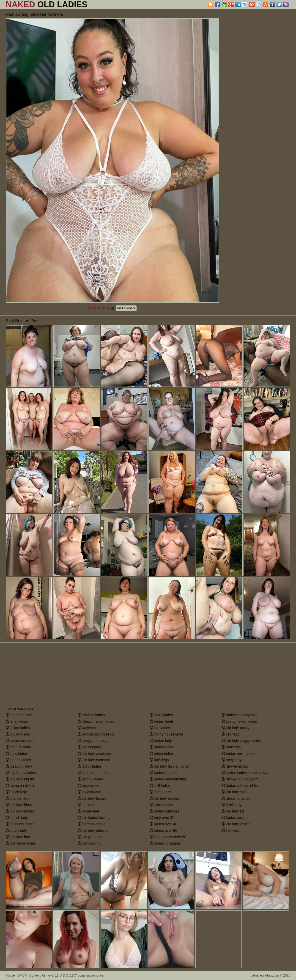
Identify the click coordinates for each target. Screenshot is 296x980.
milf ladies (160, 786)
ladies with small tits (240, 786)
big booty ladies (21, 773)
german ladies (92, 824)
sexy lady (232, 760)
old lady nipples (165, 798)
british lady (17, 818)
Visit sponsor (126, 308)
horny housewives (167, 734)
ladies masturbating (168, 779)
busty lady (16, 830)
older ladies (161, 805)
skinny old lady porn (240, 779)
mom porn (160, 792)
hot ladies (160, 728)
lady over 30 (162, 818)
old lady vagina (236, 824)
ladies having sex (238, 754)
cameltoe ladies (21, 843)
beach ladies (18, 760)
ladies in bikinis (20, 786)
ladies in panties (165, 843)
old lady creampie (94, 754)
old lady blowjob (21, 805)
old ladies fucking (94, 818)
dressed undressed (96, 773)
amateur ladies (20, 715)
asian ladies (18, 728)
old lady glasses (93, 830)
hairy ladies (161, 715)
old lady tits (233, 811)
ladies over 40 (163, 824)
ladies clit (88, 728)
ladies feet (88, 811)
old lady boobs (20, 811)
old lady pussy (236, 728)
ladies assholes (21, 741)
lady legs (159, 760)
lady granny (89, 843)
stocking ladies (236, 798)
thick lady (232, 805)
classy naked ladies (96, 721)
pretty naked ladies (239, 721)
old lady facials (92, 798)
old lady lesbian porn (169, 766)
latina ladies (162, 754)
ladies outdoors (164, 811)
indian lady (161, 741)
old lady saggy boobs (241, 741)
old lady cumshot (94, 760)
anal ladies (17, 721)
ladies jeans (162, 747)
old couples (89, 747)
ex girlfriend (89, 792)
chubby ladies (91, 715)
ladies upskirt (235, 818)
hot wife (230, 830)
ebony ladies (90, 779)
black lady (16, 792)
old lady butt (18, 837)
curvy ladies (90, 766)
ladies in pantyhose (240, 715)
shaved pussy (235, 766)
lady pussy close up (96, 734)
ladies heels (162, 721)
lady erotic (88, 786)
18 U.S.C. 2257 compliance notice (79, 975)
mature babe (18, 747)
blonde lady (17, 798)
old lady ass (18, 734)
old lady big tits (20, 779)
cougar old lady (92, 741)
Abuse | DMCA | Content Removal (30, 975)
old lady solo (234, 792)
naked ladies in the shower (246, 773)
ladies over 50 (163, 830)
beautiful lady (19, 766)
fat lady (86, 805)
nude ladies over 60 (168, 837)
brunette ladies (20, 824)
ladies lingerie (163, 773)
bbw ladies (17, 754)
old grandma (90, 837)
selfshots (231, 747)
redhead (231, 734)
